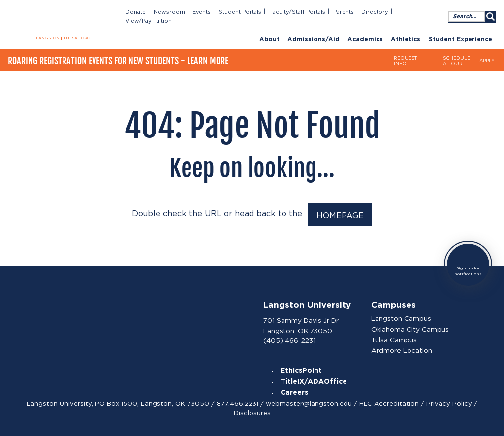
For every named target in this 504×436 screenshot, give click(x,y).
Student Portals (249, 12)
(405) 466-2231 (290, 337)
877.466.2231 (237, 402)
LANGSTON (48, 38)
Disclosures (252, 411)
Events (212, 12)
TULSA (70, 38)
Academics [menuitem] (365, 31)
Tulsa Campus (394, 337)
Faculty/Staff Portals (303, 12)
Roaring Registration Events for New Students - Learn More (118, 55)
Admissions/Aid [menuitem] (314, 31)
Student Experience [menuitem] (460, 31)
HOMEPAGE (340, 214)
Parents (348, 12)
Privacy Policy (449, 402)
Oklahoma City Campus (410, 327)
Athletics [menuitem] (406, 31)
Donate (149, 12)
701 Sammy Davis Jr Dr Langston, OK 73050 (301, 323)
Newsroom (181, 12)
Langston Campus (402, 317)
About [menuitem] (269, 31)
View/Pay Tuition (420, 12)
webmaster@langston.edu (309, 402)
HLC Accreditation (389, 402)
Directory (378, 12)
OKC (86, 38)
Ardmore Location (402, 348)
